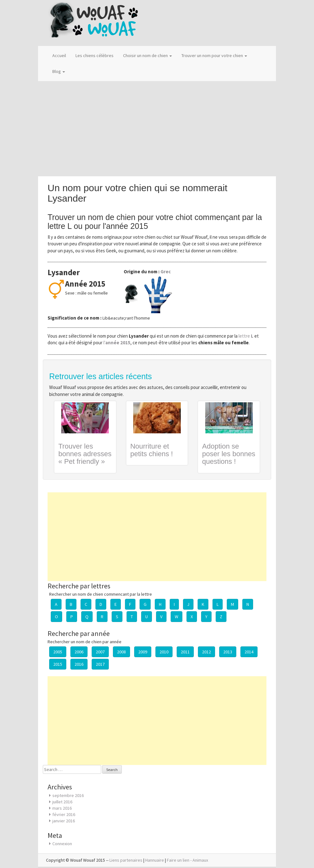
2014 (249, 652)
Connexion (62, 844)
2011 (185, 652)
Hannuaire (155, 860)
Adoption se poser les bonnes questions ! (229, 454)
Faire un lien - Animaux (187, 860)
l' (117, 343)
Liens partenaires (126, 860)
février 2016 (64, 814)
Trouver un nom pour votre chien (214, 55)
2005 (58, 652)
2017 (100, 664)
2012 (206, 652)
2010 (164, 652)
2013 (228, 652)
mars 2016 (62, 808)
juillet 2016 (62, 802)
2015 (58, 664)
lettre (246, 336)
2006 (79, 652)
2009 (143, 652)
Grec (166, 272)
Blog (59, 71)
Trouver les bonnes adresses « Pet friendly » (85, 454)
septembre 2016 (68, 795)
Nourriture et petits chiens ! (152, 450)
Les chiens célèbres (95, 55)
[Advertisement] (157, 129)
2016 (79, 664)
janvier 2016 (64, 821)
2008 (121, 652)
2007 (100, 652)
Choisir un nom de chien (147, 55)
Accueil (59, 55)
